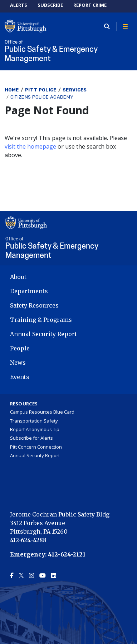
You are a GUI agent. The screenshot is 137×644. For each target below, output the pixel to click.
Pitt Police (41, 90)
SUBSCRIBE (50, 5)
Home (12, 90)
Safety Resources (34, 305)
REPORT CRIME (90, 5)
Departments (29, 291)
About (18, 277)
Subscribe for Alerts (31, 438)
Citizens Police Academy (42, 97)
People (20, 348)
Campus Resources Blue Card (42, 412)
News (18, 363)
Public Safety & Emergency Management (69, 51)
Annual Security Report (43, 334)
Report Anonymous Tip (35, 429)
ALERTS (19, 5)
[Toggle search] (109, 26)
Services (75, 90)
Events (20, 377)
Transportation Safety (34, 421)
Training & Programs (41, 320)
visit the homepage (30, 146)
